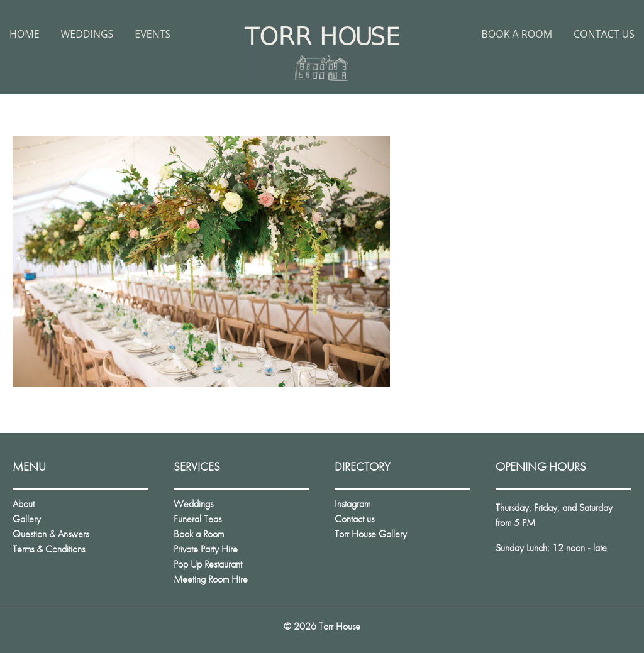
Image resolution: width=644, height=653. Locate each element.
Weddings (87, 34)
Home (25, 34)
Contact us (604, 34)
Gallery (27, 519)
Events (153, 34)
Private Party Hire (206, 549)
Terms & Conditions (49, 549)
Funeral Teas (197, 519)
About (24, 504)
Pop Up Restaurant (208, 564)
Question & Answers (51, 534)
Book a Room (517, 34)
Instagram (353, 504)
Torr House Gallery (371, 534)
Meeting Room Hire (211, 579)
